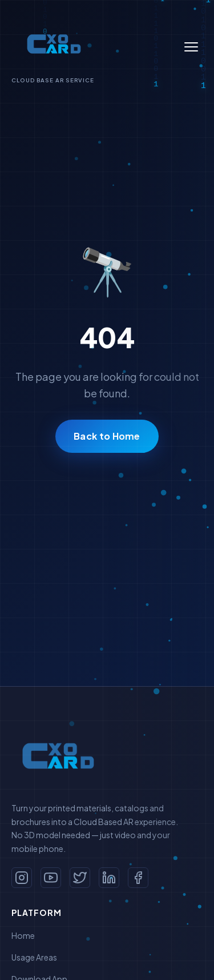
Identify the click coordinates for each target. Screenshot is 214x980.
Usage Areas (34, 957)
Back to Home (107, 436)
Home (23, 935)
